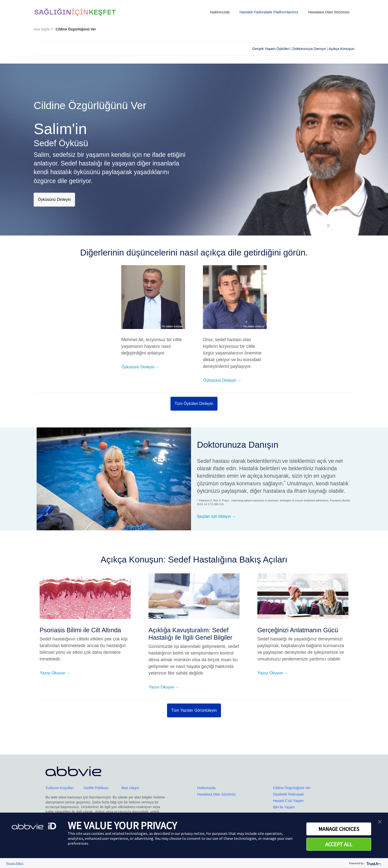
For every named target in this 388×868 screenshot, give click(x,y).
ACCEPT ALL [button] (339, 844)
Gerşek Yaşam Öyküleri (271, 49)
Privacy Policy (15, 863)
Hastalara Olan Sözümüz (329, 12)
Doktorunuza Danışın (309, 49)
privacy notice (193, 833)
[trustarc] (374, 863)
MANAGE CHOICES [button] (339, 829)
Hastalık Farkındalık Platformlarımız (269, 12)
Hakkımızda (220, 12)
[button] (380, 821)
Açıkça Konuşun (341, 49)
